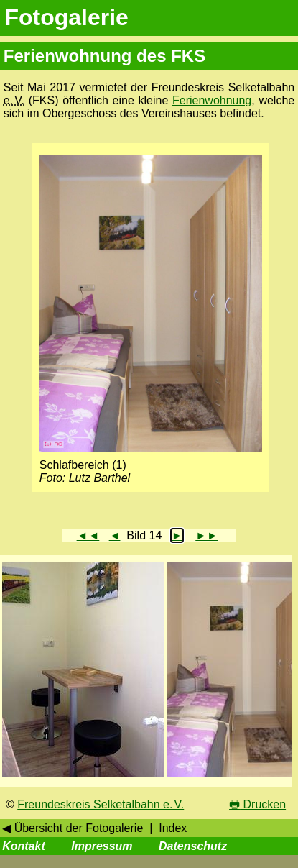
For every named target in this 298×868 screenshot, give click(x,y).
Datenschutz (193, 846)
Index (173, 828)
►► (207, 535)
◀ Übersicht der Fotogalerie (73, 828)
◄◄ (88, 535)
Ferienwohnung (212, 100)
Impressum (102, 846)
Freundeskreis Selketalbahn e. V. (101, 804)
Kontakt (24, 846)
